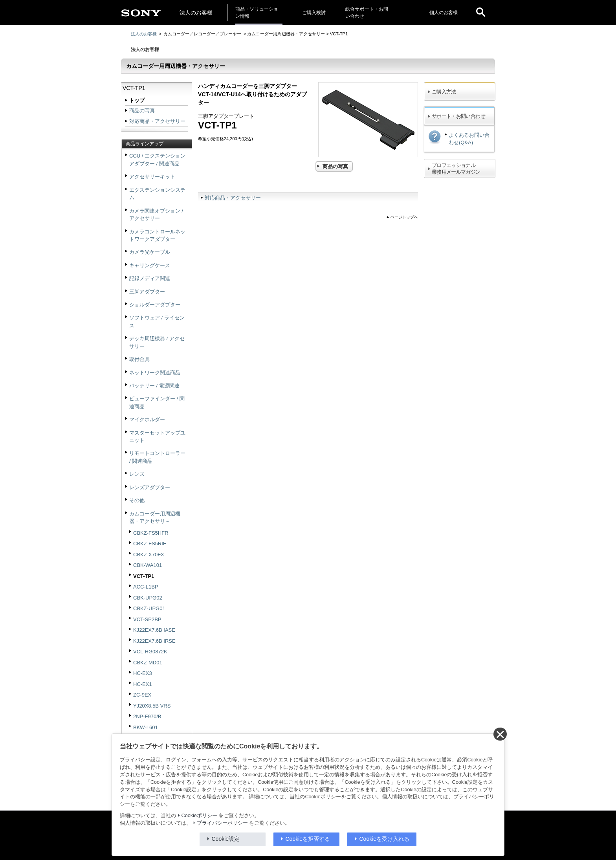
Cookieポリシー (199, 816)
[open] (481, 13)
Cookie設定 (226, 839)
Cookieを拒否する (308, 839)
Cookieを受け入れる (385, 839)
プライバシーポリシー (222, 823)
